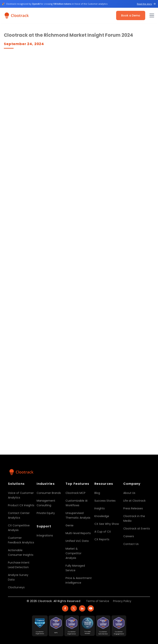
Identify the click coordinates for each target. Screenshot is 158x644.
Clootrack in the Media (134, 518)
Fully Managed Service (75, 568)
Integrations (45, 535)
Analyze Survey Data (18, 577)
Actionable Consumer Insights (21, 552)
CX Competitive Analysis (19, 528)
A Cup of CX (103, 532)
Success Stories (105, 501)
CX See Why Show (107, 524)
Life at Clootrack (134, 501)
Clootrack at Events (137, 529)
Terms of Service (98, 601)
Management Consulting (46, 503)
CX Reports (102, 539)
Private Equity (46, 513)
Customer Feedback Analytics (21, 540)
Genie (70, 525)
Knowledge (102, 516)
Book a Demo (131, 15)
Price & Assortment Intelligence (79, 580)
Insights (100, 508)
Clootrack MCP (76, 493)
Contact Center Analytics (19, 515)
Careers (129, 536)
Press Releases (133, 508)
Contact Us (131, 544)
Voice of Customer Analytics (21, 495)
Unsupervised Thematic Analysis (78, 515)
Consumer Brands (49, 493)
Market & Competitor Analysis (73, 553)
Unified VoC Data (77, 541)
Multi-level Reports (78, 533)
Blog (97, 493)
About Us (129, 493)
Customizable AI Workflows (76, 503)
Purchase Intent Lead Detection (19, 565)
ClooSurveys (16, 587)
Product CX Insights (21, 505)
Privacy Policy (122, 601)
